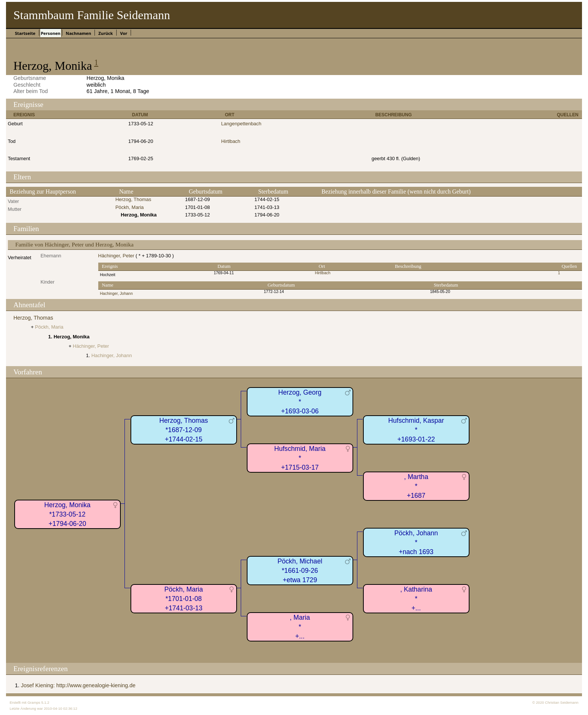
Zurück (106, 33)
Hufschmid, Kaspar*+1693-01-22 (416, 430)
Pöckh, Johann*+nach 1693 (416, 542)
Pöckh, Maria (130, 207)
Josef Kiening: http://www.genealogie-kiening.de (78, 685)
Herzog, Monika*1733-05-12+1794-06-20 (67, 514)
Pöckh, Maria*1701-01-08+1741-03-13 (184, 599)
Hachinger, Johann (116, 294)
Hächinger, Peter (116, 256)
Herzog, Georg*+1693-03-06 (300, 402)
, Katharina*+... (416, 599)
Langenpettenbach (241, 124)
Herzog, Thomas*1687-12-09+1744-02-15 (184, 430)
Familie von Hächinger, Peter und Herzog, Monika (74, 244)
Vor (124, 33)
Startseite (25, 33)
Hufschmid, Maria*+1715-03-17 (300, 458)
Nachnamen (78, 33)
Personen (51, 33)
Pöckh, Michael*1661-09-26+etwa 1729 (300, 570)
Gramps (34, 702)
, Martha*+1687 (416, 486)
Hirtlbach (231, 141)
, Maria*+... (300, 627)
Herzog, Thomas (133, 199)
